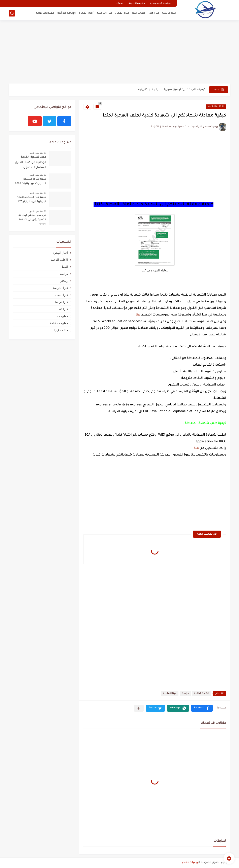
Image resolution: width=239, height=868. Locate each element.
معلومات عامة (45, 13)
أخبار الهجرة (86, 13)
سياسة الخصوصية (161, 4)
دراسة (185, 694)
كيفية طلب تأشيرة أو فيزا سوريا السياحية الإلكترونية (172, 90)
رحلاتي (64, 281)
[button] (202, 708)
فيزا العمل (122, 13)
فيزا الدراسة (104, 13)
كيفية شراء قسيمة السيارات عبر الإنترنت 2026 (31, 181)
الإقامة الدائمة (66, 13)
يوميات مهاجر (190, 863)
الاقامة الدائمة (216, 107)
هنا (138, 315)
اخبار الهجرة (60, 253)
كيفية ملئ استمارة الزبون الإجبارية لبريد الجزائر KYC (31, 200)
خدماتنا (119, 4)
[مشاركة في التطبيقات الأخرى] (139, 708)
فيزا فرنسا (169, 13)
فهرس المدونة (137, 4)
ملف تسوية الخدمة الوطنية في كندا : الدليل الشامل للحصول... (30, 162)
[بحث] (12, 13)
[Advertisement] (119, 52)
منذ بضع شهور (36, 153)
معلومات (62, 316)
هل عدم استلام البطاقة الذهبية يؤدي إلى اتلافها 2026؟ (32, 220)
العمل (64, 267)
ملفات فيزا (139, 13)
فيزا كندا (154, 13)
